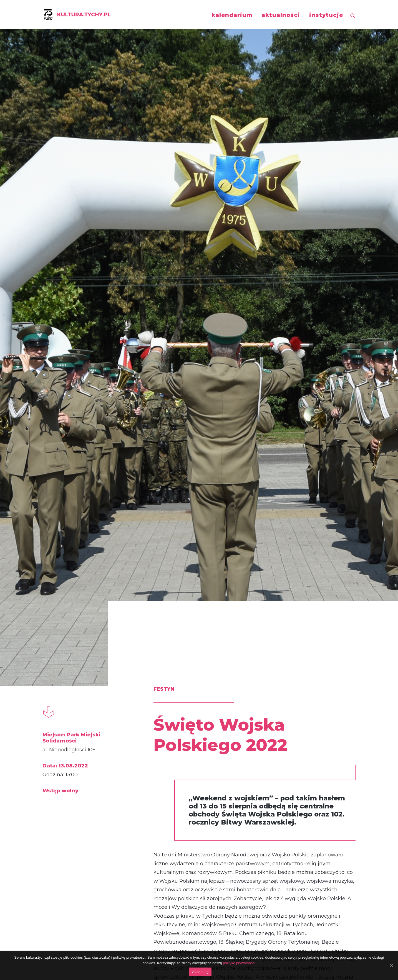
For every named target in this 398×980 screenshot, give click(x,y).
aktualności (281, 15)
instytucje (326, 15)
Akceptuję (200, 972)
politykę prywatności (239, 963)
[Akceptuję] (391, 965)
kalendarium (232, 15)
